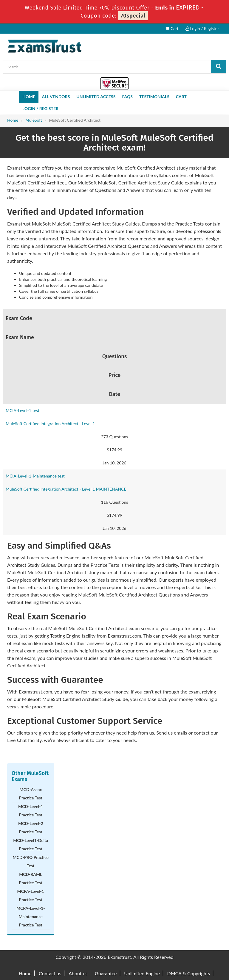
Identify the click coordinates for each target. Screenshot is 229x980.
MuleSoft (34, 120)
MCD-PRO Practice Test (31, 861)
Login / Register (202, 28)
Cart (172, 28)
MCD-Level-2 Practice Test (31, 828)
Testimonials (154, 97)
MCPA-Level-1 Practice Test (31, 895)
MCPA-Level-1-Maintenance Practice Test (31, 916)
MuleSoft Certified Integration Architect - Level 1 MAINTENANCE (66, 489)
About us (78, 973)
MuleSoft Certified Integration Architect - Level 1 (50, 424)
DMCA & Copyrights (189, 973)
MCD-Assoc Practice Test (31, 794)
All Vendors (56, 97)
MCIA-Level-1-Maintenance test (35, 476)
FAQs (127, 97)
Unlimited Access (96, 97)
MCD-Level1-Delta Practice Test (31, 844)
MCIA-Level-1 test (23, 410)
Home (29, 97)
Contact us (50, 973)
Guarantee (106, 973)
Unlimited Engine (142, 973)
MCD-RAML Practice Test (31, 878)
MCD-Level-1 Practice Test (31, 811)
